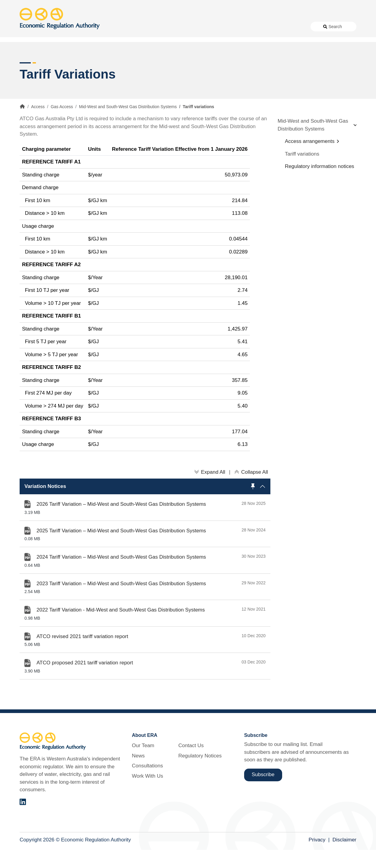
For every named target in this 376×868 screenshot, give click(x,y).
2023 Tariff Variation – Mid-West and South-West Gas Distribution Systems (121, 602)
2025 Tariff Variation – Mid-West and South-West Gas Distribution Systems (121, 549)
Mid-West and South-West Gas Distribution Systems (128, 125)
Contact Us (247, 27)
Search (335, 27)
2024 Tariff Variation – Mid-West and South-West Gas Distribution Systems (121, 575)
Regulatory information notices (320, 185)
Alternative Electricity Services (108, 48)
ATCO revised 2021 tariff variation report (82, 655)
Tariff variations (302, 172)
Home (22, 125)
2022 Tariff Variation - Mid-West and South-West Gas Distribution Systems (121, 628)
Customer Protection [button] (203, 48)
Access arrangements (310, 160)
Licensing (275, 48)
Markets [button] (332, 48)
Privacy (317, 858)
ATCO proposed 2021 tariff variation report (85, 681)
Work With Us (216, 27)
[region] (145, 505)
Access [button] (28, 48)
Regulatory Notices (284, 27)
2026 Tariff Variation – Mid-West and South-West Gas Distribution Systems (121, 523)
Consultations (182, 27)
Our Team (143, 764)
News (155, 27)
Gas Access (62, 125)
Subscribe (263, 793)
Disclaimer (344, 858)
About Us (128, 27)
